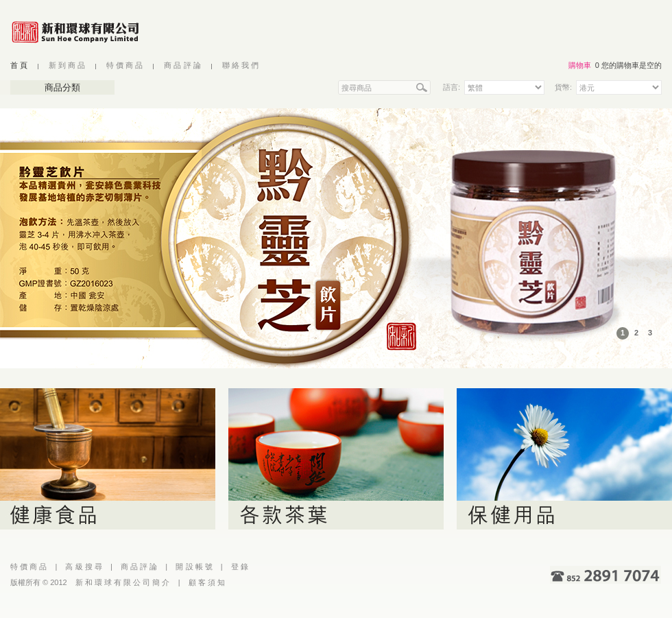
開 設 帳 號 (194, 567)
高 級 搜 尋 (83, 567)
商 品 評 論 (182, 65)
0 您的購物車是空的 (628, 65)
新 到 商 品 (67, 65)
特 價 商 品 (124, 65)
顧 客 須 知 (207, 582)
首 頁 (19, 65)
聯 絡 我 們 (240, 65)
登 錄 (240, 567)
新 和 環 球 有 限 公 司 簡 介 (123, 582)
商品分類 (62, 87)
